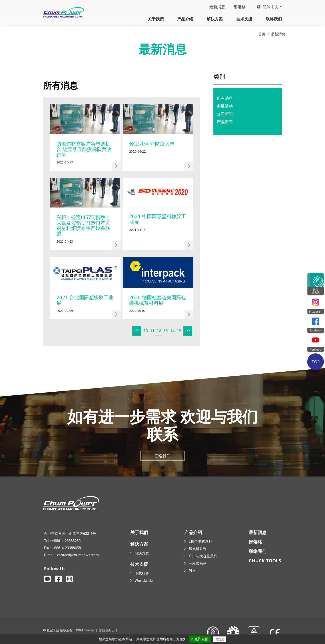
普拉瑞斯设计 (108, 630)
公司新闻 (225, 114)
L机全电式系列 (200, 541)
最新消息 (217, 7)
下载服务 (142, 573)
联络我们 (274, 19)
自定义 (220, 639)
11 (152, 331)
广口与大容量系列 (203, 556)
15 (179, 331)
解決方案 (215, 19)
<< (137, 330)
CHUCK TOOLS (265, 561)
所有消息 (225, 98)
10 (146, 331)
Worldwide (144, 580)
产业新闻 (225, 122)
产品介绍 (185, 19)
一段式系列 (198, 563)
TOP (316, 362)
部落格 (240, 7)
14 (172, 331)
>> (188, 330)
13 (166, 331)
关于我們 (156, 19)
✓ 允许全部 (200, 639)
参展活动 (225, 106)
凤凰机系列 (198, 549)
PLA (192, 571)
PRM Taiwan (85, 630)
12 (159, 330)
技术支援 (244, 19)
